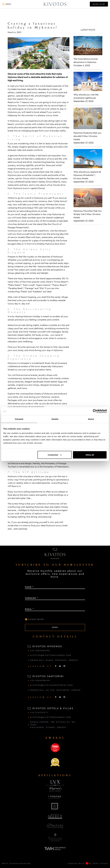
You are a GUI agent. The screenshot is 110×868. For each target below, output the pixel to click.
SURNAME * (31, 598)
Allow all (90, 455)
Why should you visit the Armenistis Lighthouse (86, 96)
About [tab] (91, 419)
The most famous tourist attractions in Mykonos (86, 61)
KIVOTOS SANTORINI (46, 676)
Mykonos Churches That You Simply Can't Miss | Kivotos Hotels (88, 214)
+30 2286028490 (40, 680)
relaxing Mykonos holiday (28, 316)
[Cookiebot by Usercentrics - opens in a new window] (95, 411)
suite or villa (32, 403)
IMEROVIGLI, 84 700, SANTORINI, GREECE (55, 690)
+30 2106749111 (39, 713)
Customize (55, 455)
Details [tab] (55, 419)
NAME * (29, 587)
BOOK (99, 4)
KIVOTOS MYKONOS (45, 646)
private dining (47, 121)
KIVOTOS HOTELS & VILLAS (50, 708)
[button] (7, 4)
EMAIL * (29, 609)
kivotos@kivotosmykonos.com (51, 655)
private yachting (33, 480)
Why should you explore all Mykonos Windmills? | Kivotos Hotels (87, 175)
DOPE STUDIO (100, 863)
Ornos (26, 178)
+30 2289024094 (40, 651)
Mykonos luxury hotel (57, 526)
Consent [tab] (19, 419)
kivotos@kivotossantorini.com (52, 685)
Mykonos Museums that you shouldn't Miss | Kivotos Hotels (87, 136)
